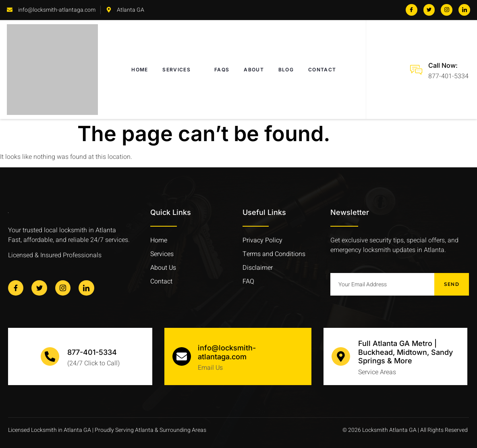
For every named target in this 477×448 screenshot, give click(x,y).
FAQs (222, 70)
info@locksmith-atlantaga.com (227, 352)
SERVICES (181, 70)
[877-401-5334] (50, 356)
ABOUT (254, 70)
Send (452, 284)
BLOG (286, 70)
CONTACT (322, 70)
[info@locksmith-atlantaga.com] (182, 356)
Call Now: (443, 65)
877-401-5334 (92, 352)
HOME (140, 70)
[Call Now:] (416, 70)
